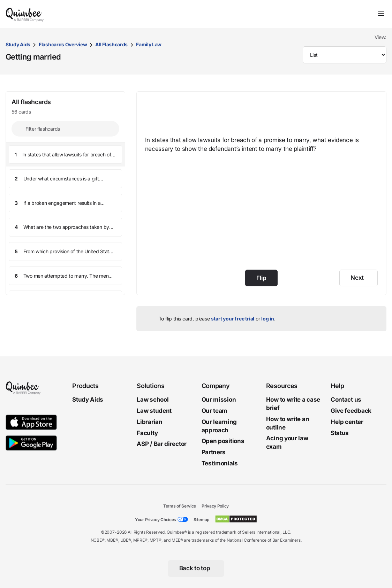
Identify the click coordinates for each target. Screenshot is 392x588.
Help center (347, 422)
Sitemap (201, 520)
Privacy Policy (215, 506)
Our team (215, 411)
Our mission (219, 400)
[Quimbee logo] (25, 14)
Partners (214, 452)
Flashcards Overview (63, 44)
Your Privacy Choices (156, 520)
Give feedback (351, 411)
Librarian (149, 422)
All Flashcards (111, 44)
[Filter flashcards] (65, 129)
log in (268, 319)
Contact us (346, 400)
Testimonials (220, 463)
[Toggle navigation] (381, 13)
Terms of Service (180, 506)
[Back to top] (196, 568)
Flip (261, 278)
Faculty (147, 433)
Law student (154, 411)
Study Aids (18, 44)
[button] (65, 155)
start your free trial (233, 319)
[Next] (359, 278)
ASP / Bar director (162, 444)
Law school (153, 400)
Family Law (149, 44)
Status (340, 433)
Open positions (223, 441)
